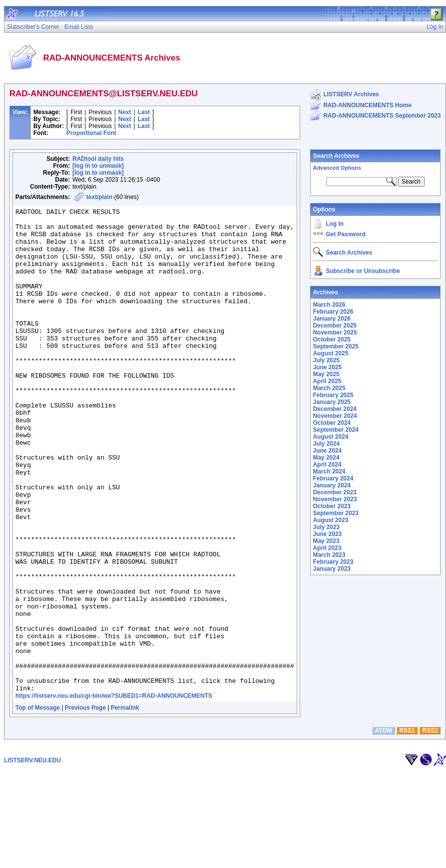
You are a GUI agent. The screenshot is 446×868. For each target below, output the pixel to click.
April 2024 (327, 465)
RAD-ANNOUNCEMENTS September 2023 (382, 116)
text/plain (99, 197)
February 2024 (333, 478)
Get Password (346, 234)
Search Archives (336, 156)
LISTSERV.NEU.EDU (32, 857)
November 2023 (335, 499)
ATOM (383, 827)
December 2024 (335, 409)
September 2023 (336, 513)
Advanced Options (337, 168)
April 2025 (327, 381)
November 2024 (335, 416)
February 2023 (333, 562)
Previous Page (86, 804)
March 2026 (329, 305)
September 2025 (336, 346)
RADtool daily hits (98, 159)
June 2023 (327, 534)
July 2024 (326, 444)
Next (125, 112)
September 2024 (336, 430)
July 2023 (326, 527)
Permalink (125, 804)
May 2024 (326, 458)
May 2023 (326, 541)
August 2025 (331, 353)
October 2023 (332, 506)
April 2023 (327, 548)
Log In (335, 224)
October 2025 (332, 339)
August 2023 (331, 520)
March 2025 (329, 388)
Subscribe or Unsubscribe (363, 271)
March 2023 (329, 555)
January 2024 (332, 485)
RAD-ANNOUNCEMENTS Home (368, 105)
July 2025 (326, 360)
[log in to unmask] (98, 166)
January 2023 (332, 569)
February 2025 (333, 395)
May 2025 (326, 374)
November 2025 (335, 333)
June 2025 (327, 367)
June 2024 (327, 451)
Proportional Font (92, 133)
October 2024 (332, 423)
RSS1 (407, 827)
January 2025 (332, 402)
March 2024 (329, 471)
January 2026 (332, 319)
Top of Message (38, 804)
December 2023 (335, 492)
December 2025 (335, 326)
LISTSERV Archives (351, 94)
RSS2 (430, 827)
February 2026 (333, 312)
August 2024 (331, 437)
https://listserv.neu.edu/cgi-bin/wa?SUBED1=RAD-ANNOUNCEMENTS (114, 793)
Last (144, 112)
